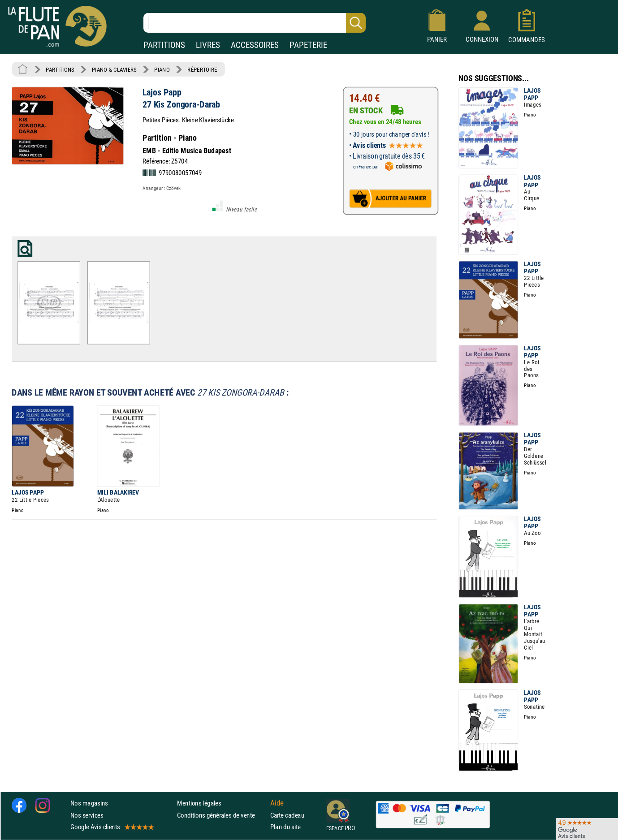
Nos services (87, 815)
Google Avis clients (112, 827)
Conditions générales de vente (222, 815)
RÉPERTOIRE (202, 69)
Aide (277, 803)
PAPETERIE (308, 45)
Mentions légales (199, 803)
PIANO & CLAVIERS (114, 69)
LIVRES (208, 45)
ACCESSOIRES (255, 45)
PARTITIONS (164, 45)
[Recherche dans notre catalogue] (255, 23)
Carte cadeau (287, 815)
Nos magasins (89, 803)
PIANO (162, 69)
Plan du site (285, 827)
